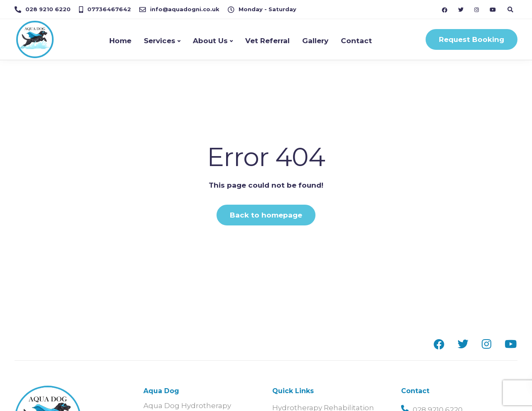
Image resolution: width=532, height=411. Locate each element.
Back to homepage (266, 215)
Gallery (315, 41)
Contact (356, 41)
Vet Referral (267, 41)
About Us (210, 41)
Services (160, 41)
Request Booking (472, 39)
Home (120, 41)
